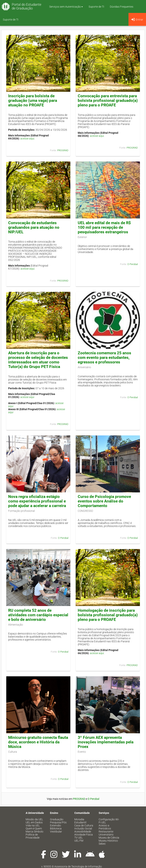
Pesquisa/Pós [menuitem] (58, 822)
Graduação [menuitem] (57, 819)
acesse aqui (27, 138)
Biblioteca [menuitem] (56, 828)
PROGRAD (63, 150)
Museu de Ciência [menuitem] (109, 838)
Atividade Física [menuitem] (84, 835)
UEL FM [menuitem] (79, 841)
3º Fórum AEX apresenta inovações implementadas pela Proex (106, 742)
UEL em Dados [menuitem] (34, 822)
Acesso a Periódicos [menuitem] (105, 827)
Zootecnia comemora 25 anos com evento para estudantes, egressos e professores (104, 358)
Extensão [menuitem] (56, 825)
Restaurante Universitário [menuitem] (106, 833)
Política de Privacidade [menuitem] (33, 836)
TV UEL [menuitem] (79, 838)
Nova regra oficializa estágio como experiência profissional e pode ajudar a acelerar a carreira (37, 501)
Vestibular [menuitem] (56, 832)
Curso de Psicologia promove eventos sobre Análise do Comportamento (104, 501)
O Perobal (133, 264)
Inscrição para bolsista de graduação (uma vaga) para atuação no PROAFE (33, 100)
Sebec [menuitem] (102, 844)
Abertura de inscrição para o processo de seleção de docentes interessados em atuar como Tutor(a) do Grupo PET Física (38, 360)
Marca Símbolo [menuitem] (35, 832)
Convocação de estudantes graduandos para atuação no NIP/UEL (34, 227)
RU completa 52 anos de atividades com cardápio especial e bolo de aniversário (38, 615)
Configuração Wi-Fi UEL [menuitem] (109, 821)
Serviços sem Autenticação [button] (66, 7)
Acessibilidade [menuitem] (83, 832)
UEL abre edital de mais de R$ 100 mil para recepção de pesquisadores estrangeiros (104, 227)
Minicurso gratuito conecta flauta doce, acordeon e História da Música (38, 742)
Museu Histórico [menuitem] (108, 841)
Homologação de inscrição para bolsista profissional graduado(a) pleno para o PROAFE (108, 615)
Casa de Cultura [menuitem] (84, 825)
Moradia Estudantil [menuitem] (80, 821)
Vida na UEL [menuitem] (33, 825)
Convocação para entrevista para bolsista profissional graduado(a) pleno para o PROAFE (108, 100)
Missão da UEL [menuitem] (34, 819)
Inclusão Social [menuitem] (83, 828)
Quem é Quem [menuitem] (34, 828)
